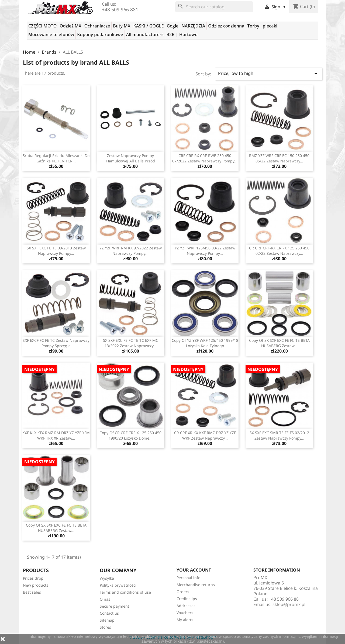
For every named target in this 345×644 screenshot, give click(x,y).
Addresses (186, 606)
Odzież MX (70, 26)
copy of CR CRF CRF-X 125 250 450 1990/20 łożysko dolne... (130, 435)
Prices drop (33, 578)
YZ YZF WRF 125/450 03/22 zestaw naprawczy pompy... (205, 251)
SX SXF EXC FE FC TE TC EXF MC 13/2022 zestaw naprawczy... (131, 343)
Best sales (32, 592)
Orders (183, 592)
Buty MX (122, 26)
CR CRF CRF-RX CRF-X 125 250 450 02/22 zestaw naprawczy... (279, 251)
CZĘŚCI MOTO (42, 26)
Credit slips (187, 599)
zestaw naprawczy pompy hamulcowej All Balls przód (131, 158)
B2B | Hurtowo (182, 34)
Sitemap (107, 620)
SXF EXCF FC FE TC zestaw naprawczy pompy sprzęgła (56, 343)
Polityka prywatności (118, 585)
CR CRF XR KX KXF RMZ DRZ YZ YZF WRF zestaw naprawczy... (205, 435)
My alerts (185, 620)
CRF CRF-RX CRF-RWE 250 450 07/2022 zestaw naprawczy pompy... (205, 158)
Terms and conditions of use (125, 592)
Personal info (188, 578)
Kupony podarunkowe (100, 34)
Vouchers (185, 613)
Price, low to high (269, 74)
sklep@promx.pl (289, 604)
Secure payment (114, 606)
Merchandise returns (196, 585)
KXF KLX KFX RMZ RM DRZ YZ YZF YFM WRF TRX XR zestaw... (56, 435)
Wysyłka (107, 578)
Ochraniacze (97, 26)
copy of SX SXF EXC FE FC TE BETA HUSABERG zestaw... (279, 343)
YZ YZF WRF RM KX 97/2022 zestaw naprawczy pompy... (131, 251)
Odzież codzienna (226, 26)
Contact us (109, 613)
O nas (105, 599)
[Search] (214, 7)
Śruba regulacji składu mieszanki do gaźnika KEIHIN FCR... (56, 158)
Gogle (172, 26)
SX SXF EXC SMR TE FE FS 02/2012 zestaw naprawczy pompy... (279, 435)
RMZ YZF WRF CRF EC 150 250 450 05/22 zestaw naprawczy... (279, 158)
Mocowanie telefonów (51, 34)
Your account (194, 570)
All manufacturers (145, 34)
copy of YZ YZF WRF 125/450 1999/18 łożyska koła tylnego (205, 343)
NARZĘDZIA (193, 26)
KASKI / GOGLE (149, 26)
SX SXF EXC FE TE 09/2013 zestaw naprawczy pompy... (56, 251)
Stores (105, 627)
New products (36, 585)
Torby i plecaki (263, 26)
